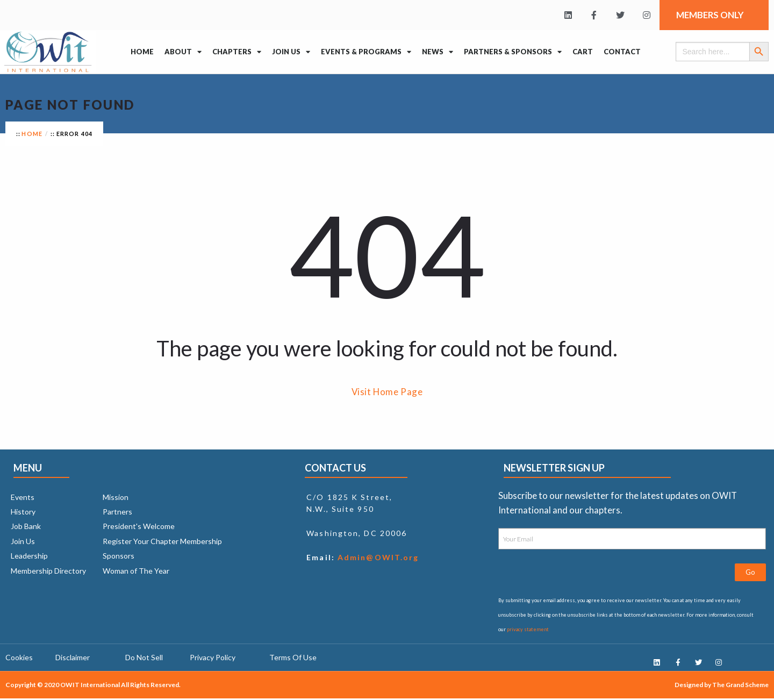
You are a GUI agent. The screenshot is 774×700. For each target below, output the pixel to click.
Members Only (713, 15)
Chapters (237, 52)
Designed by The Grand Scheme (722, 686)
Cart (583, 52)
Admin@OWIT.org (377, 557)
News (438, 52)
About (183, 52)
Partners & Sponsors (513, 52)
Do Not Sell (144, 658)
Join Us (291, 52)
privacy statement (528, 629)
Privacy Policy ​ (213, 658)
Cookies (19, 658)
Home (142, 52)
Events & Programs (366, 52)
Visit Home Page (387, 392)
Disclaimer (73, 658)
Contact (622, 52)
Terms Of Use (293, 658)
